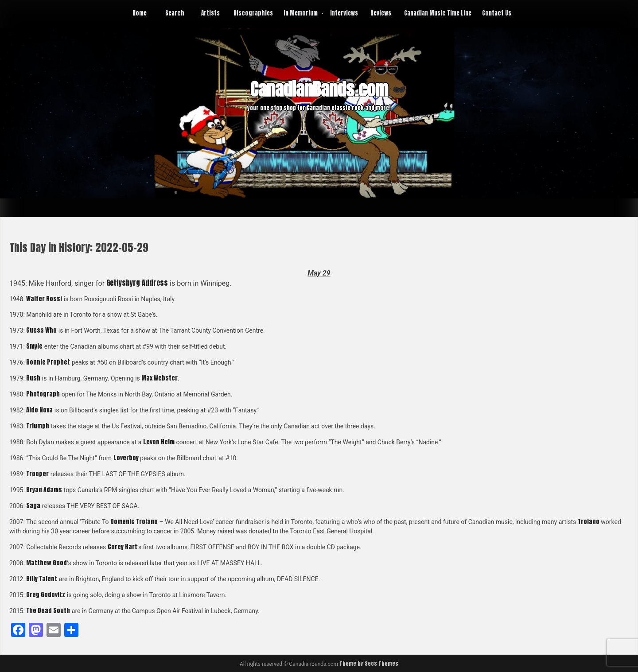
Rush (33, 378)
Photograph (43, 394)
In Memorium (301, 13)
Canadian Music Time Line (438, 13)
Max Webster (159, 378)
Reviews (381, 13)
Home (140, 13)
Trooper (37, 474)
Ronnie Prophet (48, 362)
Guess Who (41, 330)
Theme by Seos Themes (369, 664)
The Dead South (48, 611)
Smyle (34, 346)
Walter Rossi (44, 299)
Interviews (344, 13)
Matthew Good (47, 563)
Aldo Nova (39, 410)
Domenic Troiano (134, 522)
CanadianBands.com (319, 89)
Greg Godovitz (46, 595)
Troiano (589, 522)
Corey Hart (123, 547)
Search (175, 13)
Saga (33, 506)
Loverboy (126, 458)
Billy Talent (42, 579)
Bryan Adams (44, 490)
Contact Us (497, 13)
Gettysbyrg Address (137, 283)
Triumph (38, 426)
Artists (210, 13)
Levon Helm (159, 442)
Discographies (253, 13)
